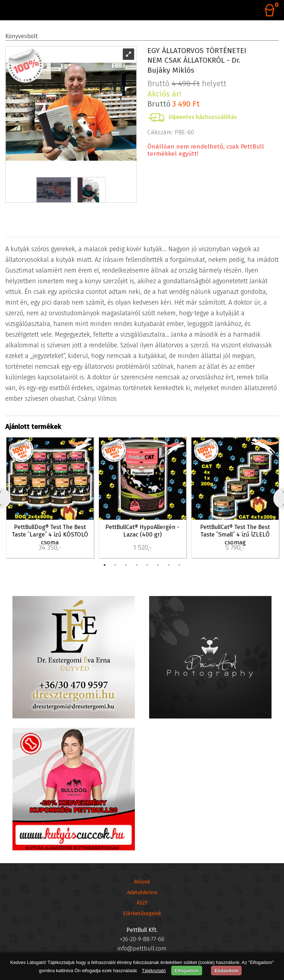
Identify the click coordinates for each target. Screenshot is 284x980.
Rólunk (142, 882)
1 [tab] (105, 565)
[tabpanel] (50, 498)
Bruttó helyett (187, 89)
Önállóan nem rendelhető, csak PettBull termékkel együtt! (206, 150)
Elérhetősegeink (142, 914)
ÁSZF (142, 903)
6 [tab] (158, 565)
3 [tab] (126, 565)
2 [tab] (115, 565)
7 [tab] (169, 565)
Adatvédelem (142, 893)
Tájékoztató (154, 971)
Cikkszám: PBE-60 (171, 133)
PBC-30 (202, 444)
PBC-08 (110, 444)
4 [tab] (137, 565)
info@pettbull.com (142, 948)
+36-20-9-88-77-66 (142, 939)
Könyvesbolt (22, 36)
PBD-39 (17, 444)
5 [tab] (147, 565)
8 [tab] (179, 565)
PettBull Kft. (142, 930)
